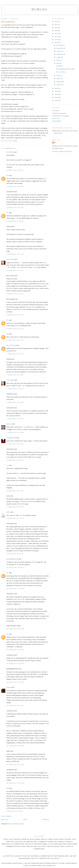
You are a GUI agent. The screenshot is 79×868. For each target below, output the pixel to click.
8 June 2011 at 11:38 (15, 491)
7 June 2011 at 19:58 (15, 432)
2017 (56, 25)
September (60, 54)
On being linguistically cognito (65, 69)
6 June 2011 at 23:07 (15, 315)
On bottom (59, 66)
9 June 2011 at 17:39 (15, 518)
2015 (56, 31)
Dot (8, 788)
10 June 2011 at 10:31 (15, 706)
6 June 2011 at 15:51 (15, 294)
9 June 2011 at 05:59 (15, 507)
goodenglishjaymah (12, 559)
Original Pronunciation (59, 113)
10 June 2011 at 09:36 (15, 629)
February (59, 82)
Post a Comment (6, 816)
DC (7, 175)
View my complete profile (62, 152)
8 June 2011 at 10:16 (15, 460)
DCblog (40, 9)
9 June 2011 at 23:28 (15, 554)
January (59, 85)
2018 (56, 22)
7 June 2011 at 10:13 (15, 354)
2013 (56, 37)
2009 (56, 91)
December (60, 45)
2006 (56, 100)
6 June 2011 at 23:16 (15, 329)
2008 (56, 94)
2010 (56, 88)
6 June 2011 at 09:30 (15, 186)
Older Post (46, 819)
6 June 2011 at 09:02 (15, 170)
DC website (56, 111)
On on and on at (61, 72)
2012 (56, 40)
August (59, 57)
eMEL (8, 512)
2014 (56, 34)
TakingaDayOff (11, 438)
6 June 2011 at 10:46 (15, 221)
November (60, 48)
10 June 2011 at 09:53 (15, 663)
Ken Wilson (10, 152)
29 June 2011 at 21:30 (15, 783)
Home (25, 819)
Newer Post (5, 819)
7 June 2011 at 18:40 (15, 402)
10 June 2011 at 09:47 (15, 650)
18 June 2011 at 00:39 (15, 746)
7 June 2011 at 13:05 (15, 375)
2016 (56, 28)
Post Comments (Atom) (17, 824)
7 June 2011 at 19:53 (15, 419)
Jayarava (9, 424)
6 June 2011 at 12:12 (15, 270)
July (58, 60)
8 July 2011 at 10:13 (15, 811)
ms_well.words (11, 345)
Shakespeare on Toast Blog (60, 116)
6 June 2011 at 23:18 (15, 340)
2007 (56, 97)
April (58, 76)
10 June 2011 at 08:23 (15, 588)
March (59, 79)
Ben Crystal (56, 118)
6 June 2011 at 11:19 (15, 254)
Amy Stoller (10, 259)
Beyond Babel (57, 121)
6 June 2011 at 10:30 (15, 207)
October (59, 51)
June (58, 63)
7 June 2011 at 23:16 (15, 444)
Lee (7, 465)
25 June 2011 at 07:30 (15, 764)
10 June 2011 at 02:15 (15, 567)
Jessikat (9, 687)
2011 (56, 43)
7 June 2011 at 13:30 (15, 389)
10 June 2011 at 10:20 (15, 682)
